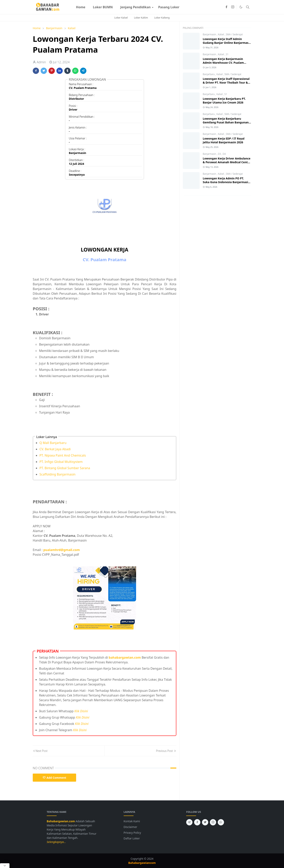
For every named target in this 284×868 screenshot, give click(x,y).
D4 (224, 154)
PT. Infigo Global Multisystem (61, 462)
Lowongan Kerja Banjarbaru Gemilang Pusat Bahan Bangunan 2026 (226, 122)
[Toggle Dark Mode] (241, 7)
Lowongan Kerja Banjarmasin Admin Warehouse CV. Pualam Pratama (223, 63)
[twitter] (205, 822)
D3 (220, 154)
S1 (227, 54)
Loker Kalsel (121, 18)
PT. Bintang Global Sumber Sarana (65, 468)
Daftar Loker (132, 838)
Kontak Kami (132, 821)
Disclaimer (130, 827)
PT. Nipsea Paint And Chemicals (63, 455)
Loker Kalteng (162, 18)
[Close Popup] (5, 866)
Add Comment (54, 778)
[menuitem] (81, 7)
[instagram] (233, 7)
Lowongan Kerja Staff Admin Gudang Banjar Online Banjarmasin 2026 (227, 43)
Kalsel (221, 34)
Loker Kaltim (141, 18)
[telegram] (189, 822)
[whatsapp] (221, 822)
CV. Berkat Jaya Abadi (55, 449)
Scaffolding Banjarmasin (57, 474)
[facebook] (226, 7)
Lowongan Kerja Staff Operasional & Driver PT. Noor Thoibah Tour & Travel (226, 83)
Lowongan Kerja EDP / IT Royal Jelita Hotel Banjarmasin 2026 (224, 140)
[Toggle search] (248, 7)
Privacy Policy (132, 833)
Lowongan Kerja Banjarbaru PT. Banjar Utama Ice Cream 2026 (224, 101)
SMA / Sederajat (234, 34)
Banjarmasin (210, 34)
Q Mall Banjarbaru (53, 443)
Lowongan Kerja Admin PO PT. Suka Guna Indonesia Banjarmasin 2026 (226, 182)
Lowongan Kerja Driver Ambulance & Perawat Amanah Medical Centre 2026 (227, 162)
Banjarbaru (209, 74)
